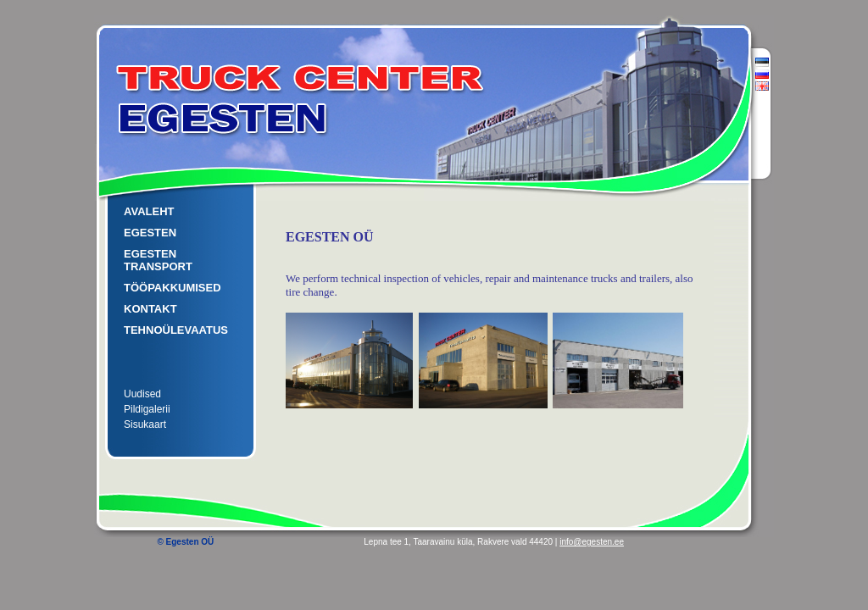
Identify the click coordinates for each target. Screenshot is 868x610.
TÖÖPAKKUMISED (172, 288)
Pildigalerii (147, 409)
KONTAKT (150, 309)
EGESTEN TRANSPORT (158, 260)
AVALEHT (149, 211)
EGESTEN (150, 233)
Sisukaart (145, 424)
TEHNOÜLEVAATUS (176, 330)
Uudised (142, 394)
